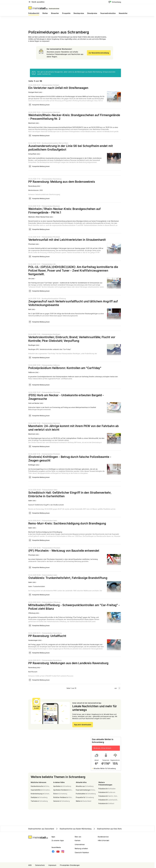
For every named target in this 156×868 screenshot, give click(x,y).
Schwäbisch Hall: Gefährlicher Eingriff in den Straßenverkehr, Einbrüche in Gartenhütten (70, 494)
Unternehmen (80, 844)
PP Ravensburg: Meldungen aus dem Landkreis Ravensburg (68, 663)
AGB (30, 865)
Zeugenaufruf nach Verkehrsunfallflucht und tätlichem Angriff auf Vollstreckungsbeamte (73, 303)
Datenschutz (40, 865)
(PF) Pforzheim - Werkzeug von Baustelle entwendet (64, 551)
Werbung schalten (81, 849)
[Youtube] (58, 852)
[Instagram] (63, 852)
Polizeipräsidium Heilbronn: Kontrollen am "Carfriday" (65, 368)
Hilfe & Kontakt (104, 840)
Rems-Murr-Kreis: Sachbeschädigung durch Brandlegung (67, 523)
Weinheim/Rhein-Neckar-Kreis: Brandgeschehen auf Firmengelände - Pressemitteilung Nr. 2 (74, 117)
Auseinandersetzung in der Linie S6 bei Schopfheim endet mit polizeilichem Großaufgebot (71, 148)
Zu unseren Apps (58, 840)
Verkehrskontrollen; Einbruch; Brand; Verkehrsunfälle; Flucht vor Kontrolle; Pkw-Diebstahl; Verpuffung (72, 339)
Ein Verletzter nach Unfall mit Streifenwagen (58, 88)
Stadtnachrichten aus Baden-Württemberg (74, 829)
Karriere (77, 840)
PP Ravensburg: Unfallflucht (47, 636)
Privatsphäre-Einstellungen (70, 865)
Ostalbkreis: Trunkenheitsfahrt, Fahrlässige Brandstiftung (68, 578)
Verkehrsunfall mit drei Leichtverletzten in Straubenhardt (67, 240)
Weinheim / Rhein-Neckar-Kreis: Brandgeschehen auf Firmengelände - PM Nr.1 (64, 211)
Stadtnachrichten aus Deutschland (41, 829)
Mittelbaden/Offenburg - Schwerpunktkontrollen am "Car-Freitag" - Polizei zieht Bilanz (74, 607)
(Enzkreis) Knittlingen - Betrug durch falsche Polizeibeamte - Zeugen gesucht (70, 459)
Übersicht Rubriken (82, 853)
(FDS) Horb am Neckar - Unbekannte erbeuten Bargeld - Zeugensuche (66, 397)
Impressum (52, 865)
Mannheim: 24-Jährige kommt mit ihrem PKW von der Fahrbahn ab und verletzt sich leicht (74, 428)
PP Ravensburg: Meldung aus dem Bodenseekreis (62, 182)
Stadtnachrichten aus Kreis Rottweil (108, 829)
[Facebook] (53, 852)
